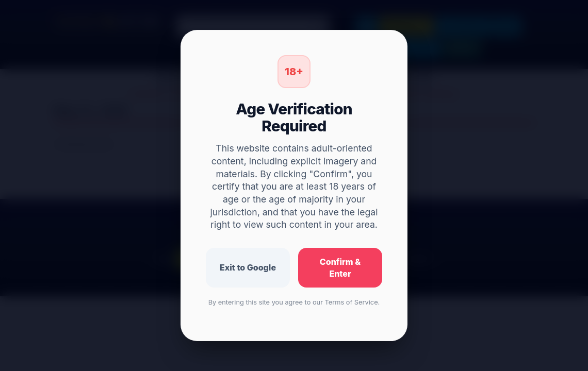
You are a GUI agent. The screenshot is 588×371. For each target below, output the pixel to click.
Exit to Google (248, 267)
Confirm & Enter (340, 268)
